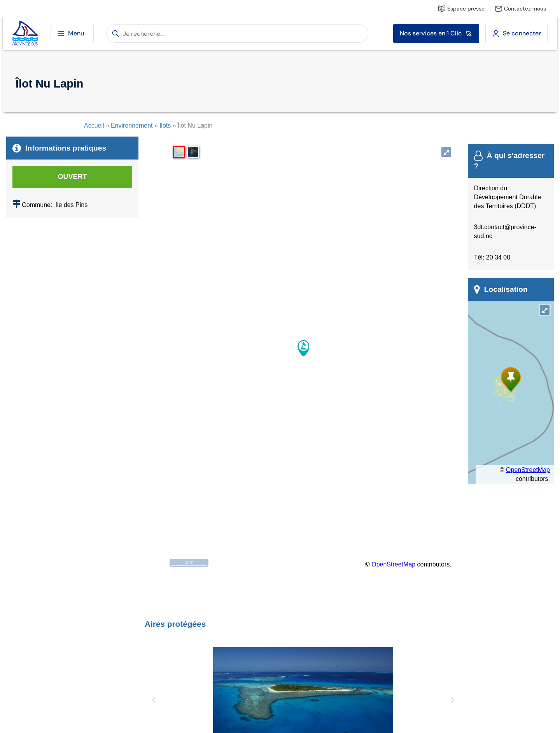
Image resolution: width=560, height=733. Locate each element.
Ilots (165, 125)
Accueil (94, 125)
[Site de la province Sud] (25, 34)
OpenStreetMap (393, 564)
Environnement (132, 125)
